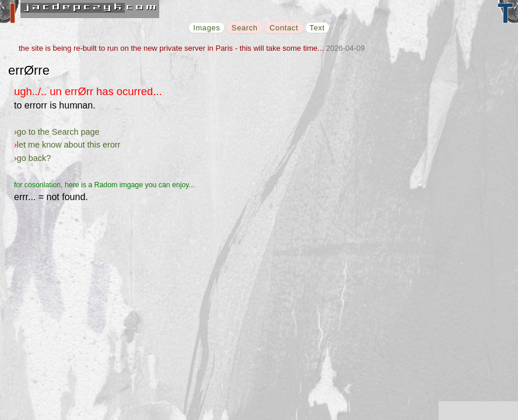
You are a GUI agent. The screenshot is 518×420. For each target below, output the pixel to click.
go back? (34, 158)
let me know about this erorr (69, 145)
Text (317, 28)
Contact (284, 28)
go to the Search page (58, 132)
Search (245, 28)
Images (206, 28)
